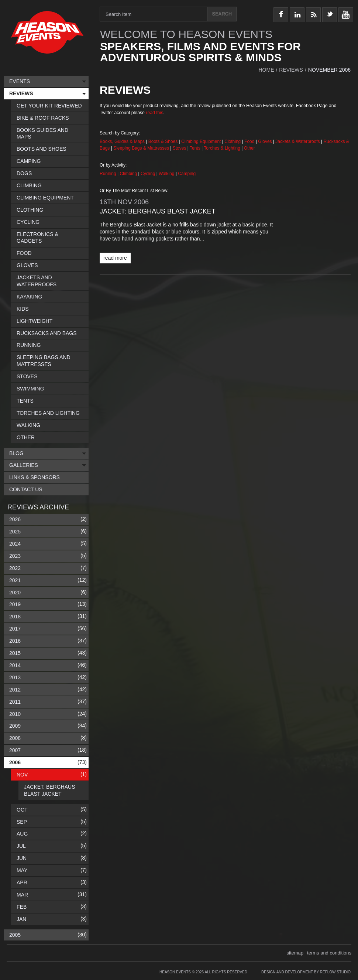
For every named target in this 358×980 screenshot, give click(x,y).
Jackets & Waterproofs (297, 141)
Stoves (180, 148)
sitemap (295, 953)
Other (249, 148)
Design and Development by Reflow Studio (306, 972)
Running (109, 174)
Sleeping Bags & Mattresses (141, 148)
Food (250, 141)
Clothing (233, 141)
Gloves (265, 141)
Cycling (149, 174)
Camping (187, 174)
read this (154, 113)
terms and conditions (329, 953)
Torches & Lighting (222, 148)
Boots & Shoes (163, 141)
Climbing (129, 174)
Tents (196, 148)
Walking (167, 174)
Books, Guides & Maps (122, 141)
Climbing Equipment (201, 141)
